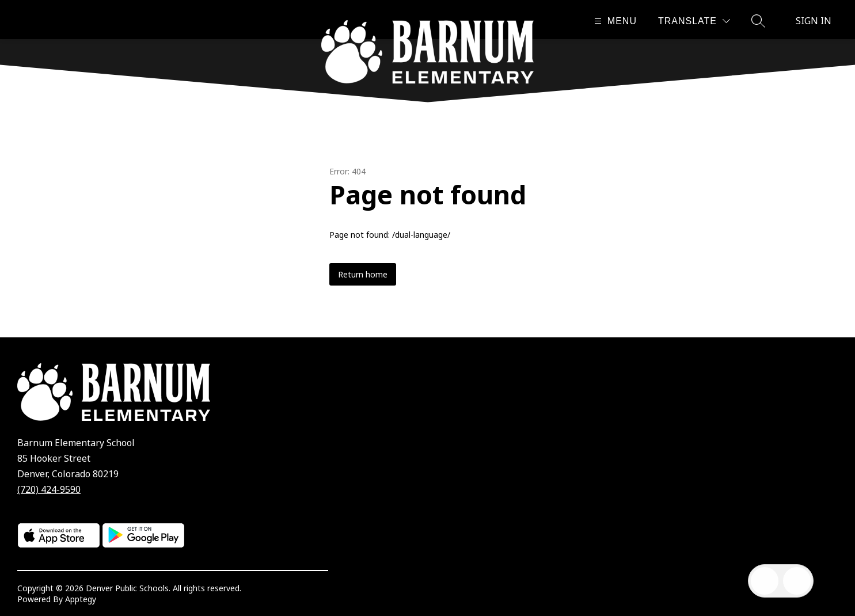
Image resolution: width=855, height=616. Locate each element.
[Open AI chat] (797, 581)
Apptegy (81, 599)
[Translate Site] (694, 21)
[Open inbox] (765, 581)
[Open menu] (614, 21)
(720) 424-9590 (49, 489)
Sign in (814, 21)
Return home (363, 274)
